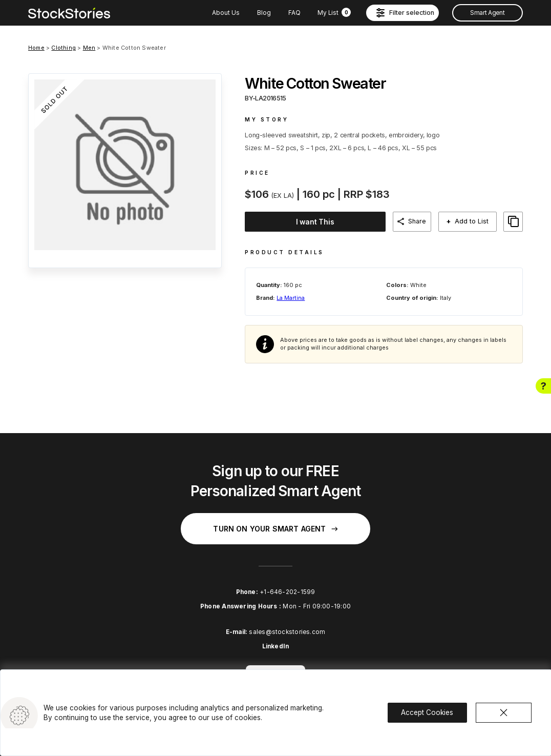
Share (425, 221)
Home (36, 48)
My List (334, 13)
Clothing (63, 48)
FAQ (294, 13)
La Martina (291, 297)
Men (89, 48)
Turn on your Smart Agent (275, 528)
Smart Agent (487, 13)
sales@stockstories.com (287, 631)
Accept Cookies (427, 711)
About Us (226, 13)
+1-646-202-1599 (287, 591)
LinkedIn (276, 646)
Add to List (476, 221)
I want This (318, 222)
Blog (264, 13)
